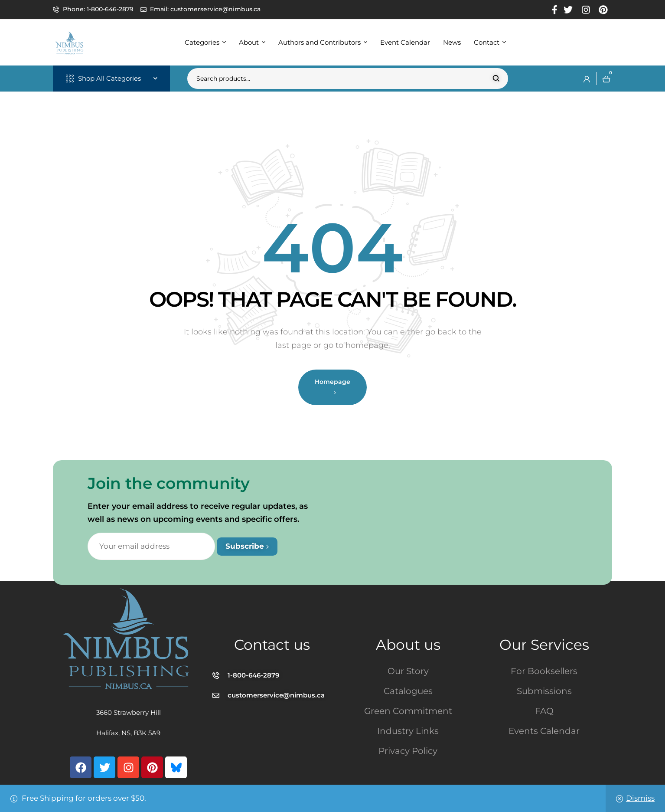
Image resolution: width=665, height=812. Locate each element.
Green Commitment (408, 711)
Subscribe (247, 546)
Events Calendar (544, 731)
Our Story (408, 671)
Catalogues (408, 691)
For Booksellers (544, 671)
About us (408, 645)
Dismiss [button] (640, 798)
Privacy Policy (408, 751)
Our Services (544, 645)
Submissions (544, 691)
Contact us (272, 645)
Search (496, 79)
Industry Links (408, 731)
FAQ (544, 711)
